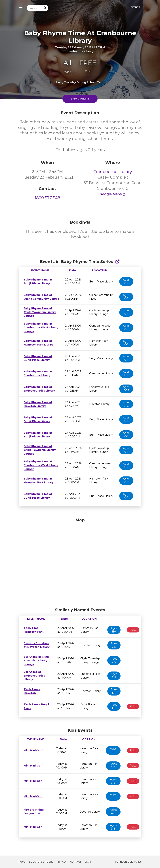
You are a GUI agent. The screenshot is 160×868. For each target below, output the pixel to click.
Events (135, 7)
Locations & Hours (41, 862)
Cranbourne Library (113, 172)
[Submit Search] (45, 8)
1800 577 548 (47, 198)
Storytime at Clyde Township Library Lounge (36, 660)
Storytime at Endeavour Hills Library (33, 676)
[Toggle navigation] (20, 7)
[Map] (80, 562)
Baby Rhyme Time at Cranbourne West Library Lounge (39, 327)
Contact (76, 862)
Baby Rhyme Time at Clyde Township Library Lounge (38, 312)
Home (22, 862)
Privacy (62, 862)
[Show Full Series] (117, 262)
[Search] (34, 8)
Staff (88, 862)
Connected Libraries (128, 862)
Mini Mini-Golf (32, 750)
